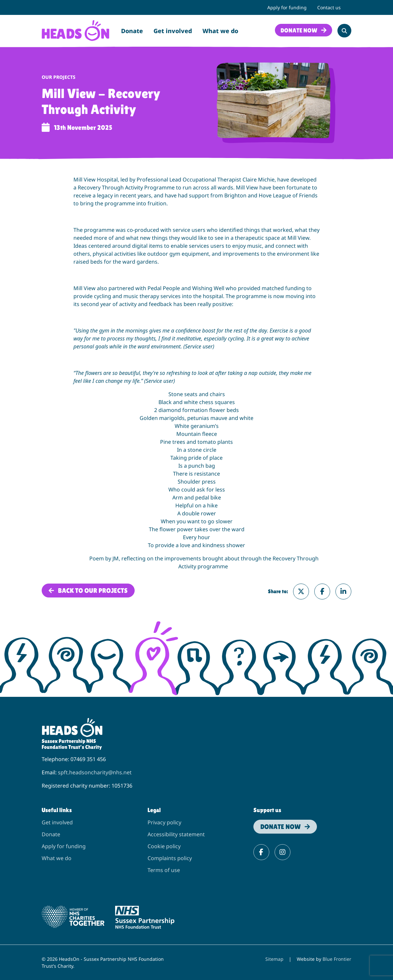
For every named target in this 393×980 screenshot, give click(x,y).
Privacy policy (164, 822)
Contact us (329, 7)
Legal (154, 810)
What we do (220, 31)
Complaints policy (170, 858)
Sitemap (274, 959)
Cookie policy (164, 846)
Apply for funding (287, 7)
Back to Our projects (93, 591)
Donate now (299, 30)
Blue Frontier (337, 959)
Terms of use (164, 870)
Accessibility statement (176, 834)
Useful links (57, 810)
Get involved (173, 31)
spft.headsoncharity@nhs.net (95, 772)
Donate (132, 31)
